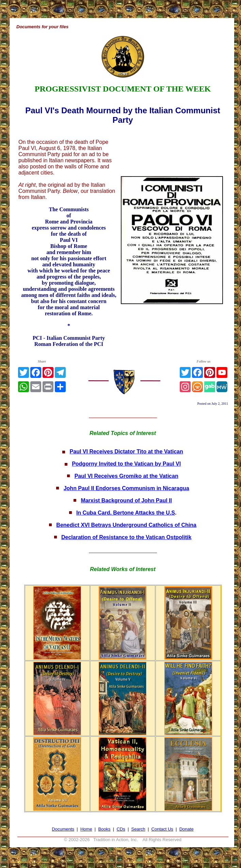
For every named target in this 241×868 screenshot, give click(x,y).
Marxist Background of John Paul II (126, 500)
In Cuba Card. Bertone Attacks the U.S (126, 513)
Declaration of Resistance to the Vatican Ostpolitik (126, 537)
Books (104, 829)
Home (86, 829)
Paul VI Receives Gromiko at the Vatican (126, 476)
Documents (63, 829)
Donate (187, 829)
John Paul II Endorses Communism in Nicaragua (126, 488)
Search (138, 829)
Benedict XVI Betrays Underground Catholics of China (126, 525)
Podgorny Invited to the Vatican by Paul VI (126, 464)
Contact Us (162, 829)
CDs (121, 829)
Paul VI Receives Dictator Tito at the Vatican (126, 452)
